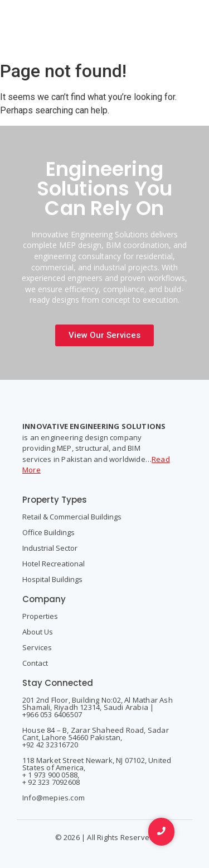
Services (37, 647)
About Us (38, 632)
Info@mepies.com (54, 798)
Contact (35, 663)
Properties (40, 616)
